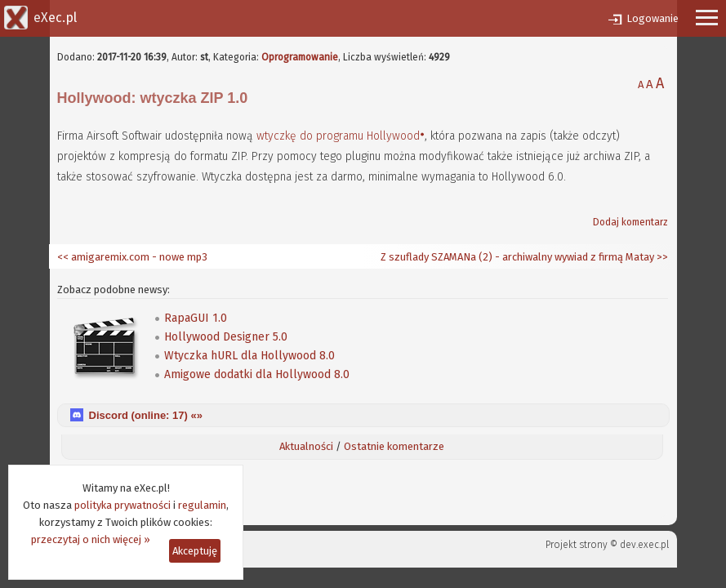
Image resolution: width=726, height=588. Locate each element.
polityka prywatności (122, 505)
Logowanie (653, 18)
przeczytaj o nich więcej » (91, 539)
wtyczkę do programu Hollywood (338, 136)
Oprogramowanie (300, 57)
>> (661, 257)
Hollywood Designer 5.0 (226, 337)
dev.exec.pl (644, 545)
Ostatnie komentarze (394, 446)
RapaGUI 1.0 (196, 318)
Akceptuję (195, 551)
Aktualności (306, 446)
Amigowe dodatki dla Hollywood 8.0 (257, 374)
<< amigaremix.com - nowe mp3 (132, 257)
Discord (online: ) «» (146, 415)
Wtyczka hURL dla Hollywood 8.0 (249, 356)
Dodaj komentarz (630, 222)
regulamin (202, 505)
